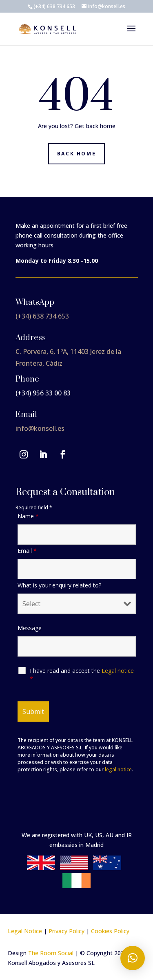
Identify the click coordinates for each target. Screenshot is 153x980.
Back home (76, 154)
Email (27, 551)
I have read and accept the (82, 675)
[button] (133, 958)
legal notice (118, 769)
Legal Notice (25, 931)
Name (28, 516)
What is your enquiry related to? (59, 585)
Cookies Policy (110, 931)
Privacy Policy (67, 931)
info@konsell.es (40, 428)
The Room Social (51, 953)
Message (30, 628)
